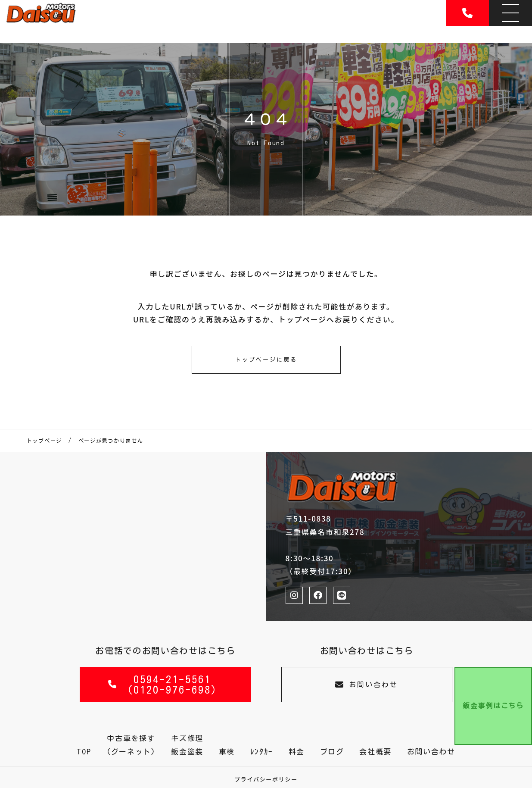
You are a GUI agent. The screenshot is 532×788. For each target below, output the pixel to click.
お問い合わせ (367, 684)
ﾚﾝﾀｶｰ (262, 752)
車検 (227, 752)
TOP (84, 752)
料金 (297, 752)
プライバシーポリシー (266, 779)
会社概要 (375, 752)
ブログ (332, 752)
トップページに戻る (266, 360)
